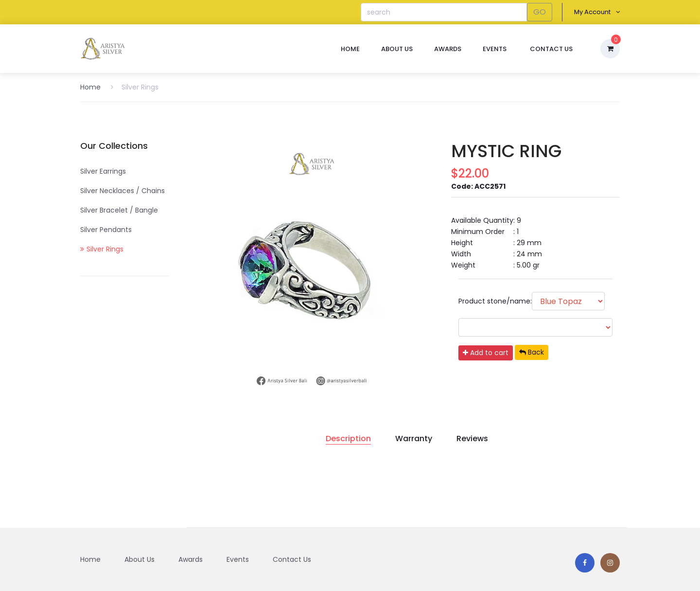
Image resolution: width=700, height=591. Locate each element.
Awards (448, 49)
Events (495, 49)
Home (350, 49)
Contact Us (551, 49)
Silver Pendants (106, 230)
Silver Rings (135, 87)
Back (532, 352)
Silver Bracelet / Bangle (119, 210)
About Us (397, 49)
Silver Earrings (103, 171)
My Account (597, 12)
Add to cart (486, 353)
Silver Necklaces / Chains (122, 191)
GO (540, 12)
